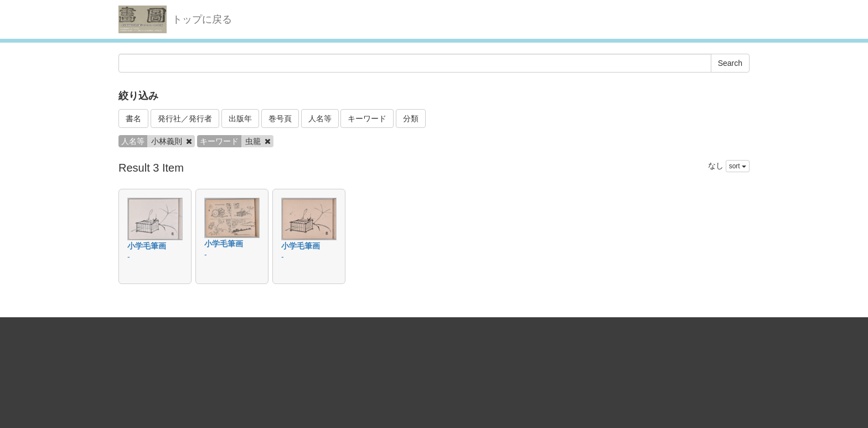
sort (738, 166)
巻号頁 (280, 118)
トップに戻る (202, 19)
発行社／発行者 (185, 118)
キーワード (367, 118)
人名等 (320, 118)
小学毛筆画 (147, 246)
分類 (411, 118)
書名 (133, 118)
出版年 (240, 118)
